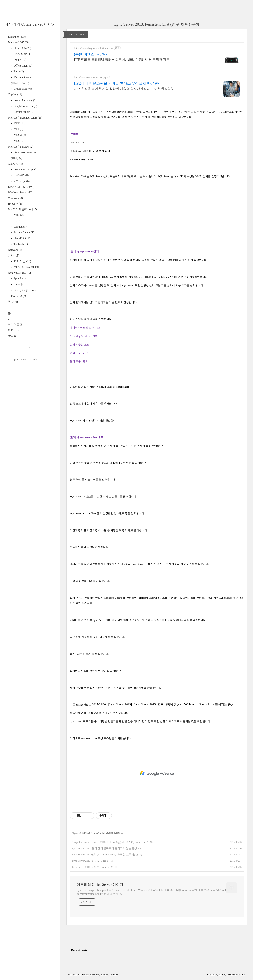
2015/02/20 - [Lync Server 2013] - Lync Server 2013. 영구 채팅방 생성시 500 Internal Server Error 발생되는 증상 (163, 704)
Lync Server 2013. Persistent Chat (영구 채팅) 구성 (157, 24)
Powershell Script (25, 169)
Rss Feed (73, 975)
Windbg (20, 227)
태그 (11, 319)
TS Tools (20, 244)
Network (15, 250)
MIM (18, 215)
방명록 (12, 336)
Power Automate (25, 100)
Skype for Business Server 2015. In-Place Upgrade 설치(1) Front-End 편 (110, 842)
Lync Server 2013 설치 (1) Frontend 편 (93, 867)
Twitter (85, 975)
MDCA (19, 135)
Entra (18, 71)
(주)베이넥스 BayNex (91, 54)
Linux (19, 284)
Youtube (104, 975)
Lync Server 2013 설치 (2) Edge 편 (91, 861)
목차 (13, 302)
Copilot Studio (23, 112)
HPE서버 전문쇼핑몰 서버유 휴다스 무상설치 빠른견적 (118, 83)
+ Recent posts (78, 950)
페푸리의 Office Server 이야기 (30, 24)
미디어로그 (15, 325)
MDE (19, 123)
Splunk (19, 279)
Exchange (17, 37)
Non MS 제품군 (19, 273)
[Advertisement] (157, 773)
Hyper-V (16, 204)
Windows (15, 198)
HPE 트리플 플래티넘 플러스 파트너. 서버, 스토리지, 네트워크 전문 (122, 60)
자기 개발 (22, 261)
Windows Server (20, 192)
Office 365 (22, 48)
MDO (19, 141)
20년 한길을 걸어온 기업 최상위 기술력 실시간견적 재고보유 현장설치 (124, 89)
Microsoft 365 (19, 43)
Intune (20, 60)
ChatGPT (15, 164)
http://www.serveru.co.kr (88, 77)
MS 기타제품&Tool (22, 209)
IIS (17, 221)
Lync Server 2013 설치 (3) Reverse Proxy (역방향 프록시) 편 (105, 854)
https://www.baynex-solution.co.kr (93, 48)
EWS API (21, 175)
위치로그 (14, 330)
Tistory (222, 975)
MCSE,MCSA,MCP (27, 267)
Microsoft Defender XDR (25, 118)
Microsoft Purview (21, 147)
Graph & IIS (22, 89)
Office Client (23, 66)
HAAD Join (22, 54)
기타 (14, 256)
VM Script (21, 181)
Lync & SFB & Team (23, 187)
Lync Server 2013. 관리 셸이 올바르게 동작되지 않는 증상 (104, 848)
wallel (242, 975)
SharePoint (22, 238)
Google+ (114, 975)
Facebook (95, 975)
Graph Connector (25, 106)
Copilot (15, 95)
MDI (18, 129)
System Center (24, 232)
